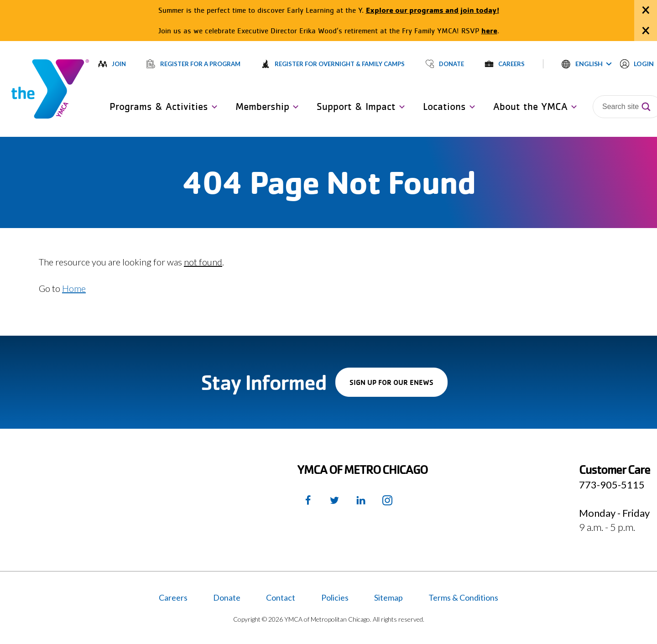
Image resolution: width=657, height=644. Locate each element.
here (489, 30)
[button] (587, 64)
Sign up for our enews (399, 387)
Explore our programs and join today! (433, 10)
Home (74, 288)
